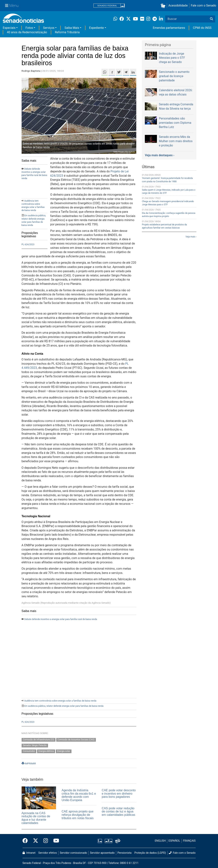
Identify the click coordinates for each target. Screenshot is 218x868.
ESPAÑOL (174, 841)
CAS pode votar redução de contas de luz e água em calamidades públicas (119, 812)
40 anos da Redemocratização (27, 32)
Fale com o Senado (203, 5)
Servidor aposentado (102, 853)
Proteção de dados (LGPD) (150, 853)
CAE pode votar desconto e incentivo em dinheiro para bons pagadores (119, 793)
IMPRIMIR (29, 763)
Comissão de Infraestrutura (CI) (39, 740)
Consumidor (29, 751)
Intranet (29, 853)
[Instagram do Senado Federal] (46, 841)
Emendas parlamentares (169, 28)
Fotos (29, 28)
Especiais (9, 28)
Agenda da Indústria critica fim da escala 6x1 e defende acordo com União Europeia (79, 795)
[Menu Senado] (12, 6)
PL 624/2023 (28, 244)
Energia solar (64, 751)
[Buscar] (211, 19)
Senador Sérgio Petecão (35, 745)
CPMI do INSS (202, 28)
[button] (164, 6)
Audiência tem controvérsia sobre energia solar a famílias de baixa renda (60, 701)
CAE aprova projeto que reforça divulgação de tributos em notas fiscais (78, 815)
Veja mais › (191, 237)
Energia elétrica (46, 751)
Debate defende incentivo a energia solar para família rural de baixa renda (61, 619)
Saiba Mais (72, 28)
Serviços (49, 28)
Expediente (96, 28)
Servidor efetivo (48, 853)
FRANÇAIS (189, 841)
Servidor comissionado (73, 853)
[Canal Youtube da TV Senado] (55, 841)
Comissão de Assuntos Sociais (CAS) (76, 740)
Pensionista (124, 853)
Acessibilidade (178, 5)
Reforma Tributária (67, 32)
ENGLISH (160, 841)
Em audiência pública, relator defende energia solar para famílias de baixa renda (64, 706)
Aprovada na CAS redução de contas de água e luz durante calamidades (36, 818)
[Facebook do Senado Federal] (26, 841)
